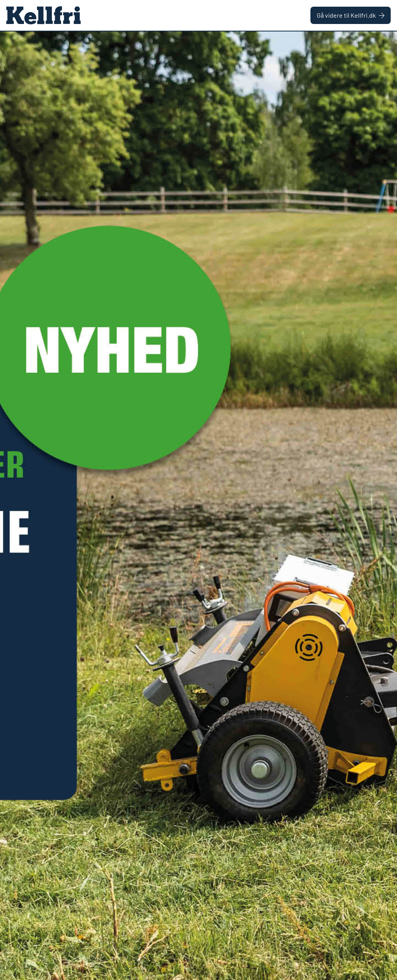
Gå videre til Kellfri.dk (351, 15)
